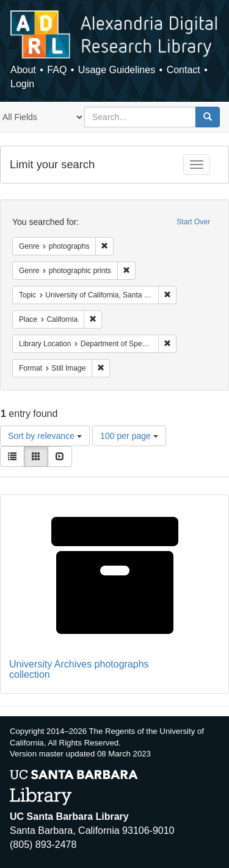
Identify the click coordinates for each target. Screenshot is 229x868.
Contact (184, 70)
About (23, 70)
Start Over (193, 222)
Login (22, 84)
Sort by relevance (45, 436)
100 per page (129, 436)
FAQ (57, 70)
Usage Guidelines (117, 70)
